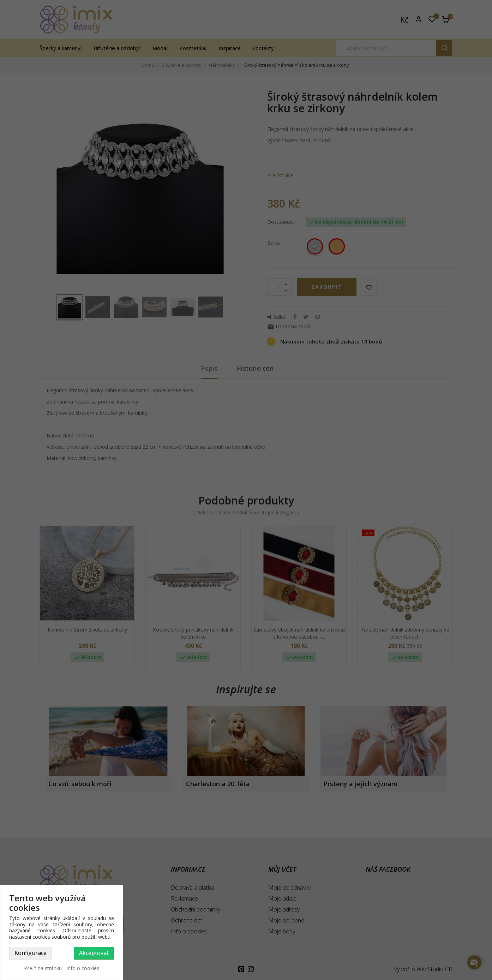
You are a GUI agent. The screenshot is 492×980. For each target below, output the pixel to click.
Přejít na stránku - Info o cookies (62, 968)
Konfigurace (31, 953)
